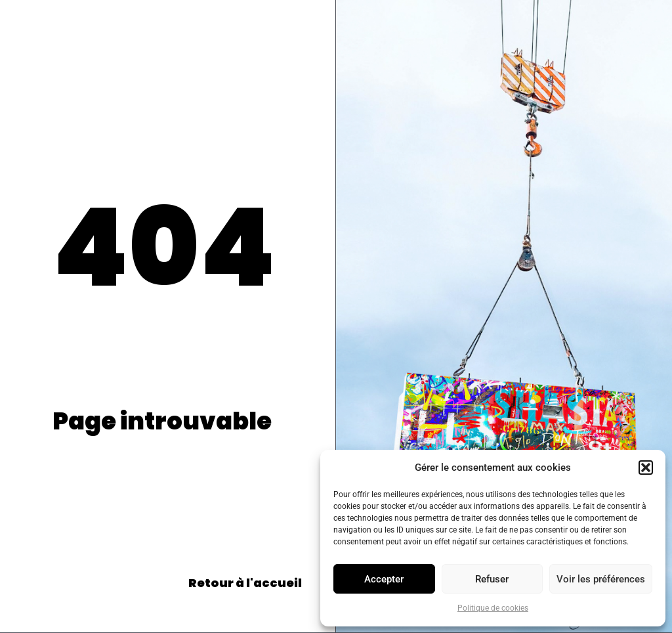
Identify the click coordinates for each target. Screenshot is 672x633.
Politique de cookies (493, 608)
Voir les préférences (601, 579)
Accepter (384, 579)
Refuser (492, 579)
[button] (646, 468)
